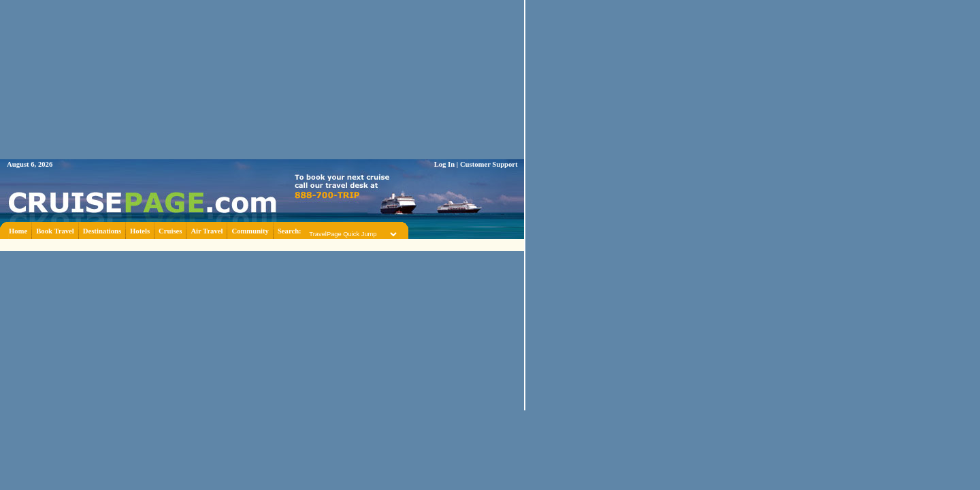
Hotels (140, 231)
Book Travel (55, 231)
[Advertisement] (262, 244)
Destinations (102, 231)
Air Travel (207, 231)
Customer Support (489, 164)
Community (250, 231)
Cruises (170, 231)
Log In (445, 164)
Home (18, 231)
